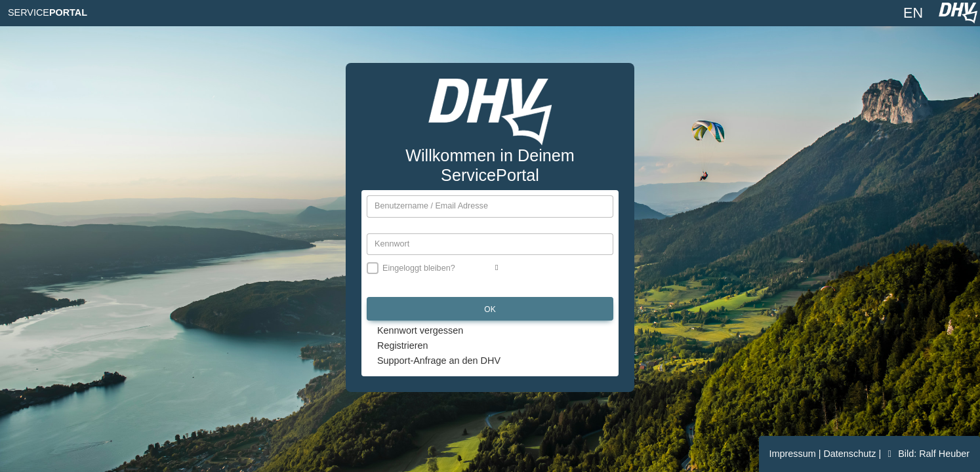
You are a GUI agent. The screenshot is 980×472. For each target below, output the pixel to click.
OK (490, 309)
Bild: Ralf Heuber (927, 454)
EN (913, 13)
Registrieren (403, 345)
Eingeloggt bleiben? (419, 268)
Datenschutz (851, 454)
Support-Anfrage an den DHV (439, 361)
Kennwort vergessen (420, 330)
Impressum (794, 454)
